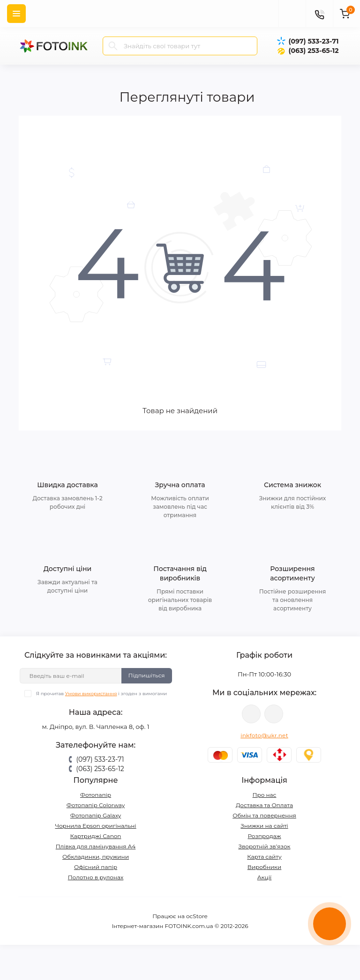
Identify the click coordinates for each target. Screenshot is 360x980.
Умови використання (91, 694)
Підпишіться (147, 675)
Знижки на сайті (264, 826)
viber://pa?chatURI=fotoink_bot (251, 714)
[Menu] (16, 14)
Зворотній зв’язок (265, 846)
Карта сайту (264, 857)
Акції (265, 877)
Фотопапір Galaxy (96, 815)
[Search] (113, 46)
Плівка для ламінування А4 (96, 846)
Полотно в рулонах (96, 877)
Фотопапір (96, 795)
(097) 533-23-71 (313, 41)
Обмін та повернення (264, 815)
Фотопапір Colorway (96, 805)
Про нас (265, 795)
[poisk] (292, 14)
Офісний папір (96, 867)
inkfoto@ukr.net (264, 735)
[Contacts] (319, 14)
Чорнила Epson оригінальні (95, 826)
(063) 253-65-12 (313, 51)
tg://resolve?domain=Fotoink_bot (274, 714)
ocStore (197, 916)
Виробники (265, 867)
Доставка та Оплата (264, 805)
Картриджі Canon (96, 836)
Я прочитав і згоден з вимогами (101, 694)
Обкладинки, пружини (96, 857)
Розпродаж (264, 836)
